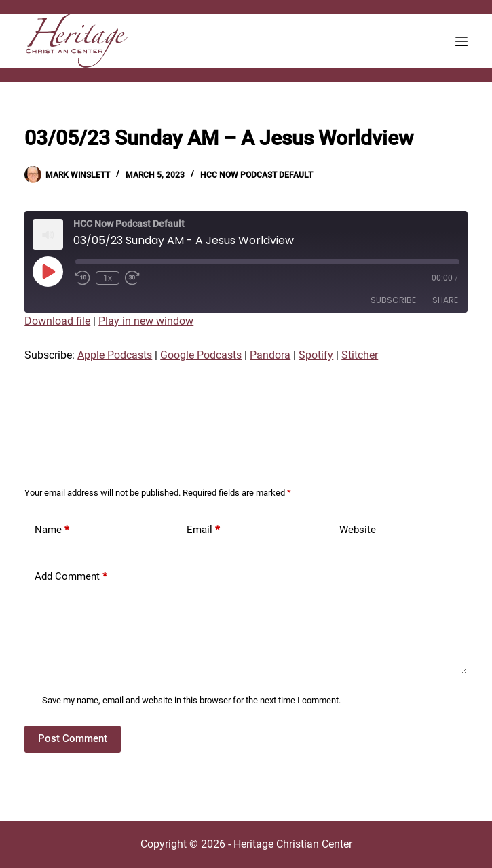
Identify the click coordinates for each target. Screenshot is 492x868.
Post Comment (73, 738)
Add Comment (71, 577)
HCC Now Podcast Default (257, 175)
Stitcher (360, 355)
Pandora (270, 355)
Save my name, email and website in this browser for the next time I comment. (191, 700)
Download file (57, 321)
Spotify (316, 355)
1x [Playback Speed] (108, 278)
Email (203, 530)
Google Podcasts (201, 355)
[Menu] (461, 41)
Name (52, 530)
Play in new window (146, 321)
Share (445, 300)
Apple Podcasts (115, 355)
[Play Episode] (48, 271)
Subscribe (393, 300)
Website (358, 530)
